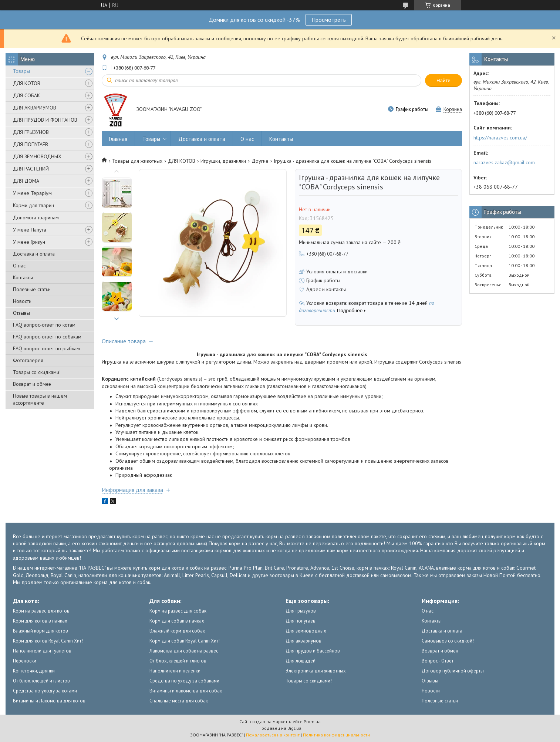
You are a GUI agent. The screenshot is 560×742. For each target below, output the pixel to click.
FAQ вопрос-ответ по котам (44, 325)
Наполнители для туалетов (42, 651)
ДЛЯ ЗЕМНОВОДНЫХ (37, 156)
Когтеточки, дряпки (34, 671)
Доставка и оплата (34, 254)
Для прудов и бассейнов (313, 651)
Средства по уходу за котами (45, 691)
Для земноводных (306, 631)
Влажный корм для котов (41, 631)
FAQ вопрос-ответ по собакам (47, 337)
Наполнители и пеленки (175, 671)
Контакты (23, 277)
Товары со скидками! (37, 372)
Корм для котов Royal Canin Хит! (48, 641)
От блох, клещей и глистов (41, 681)
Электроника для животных (316, 671)
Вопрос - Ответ (438, 661)
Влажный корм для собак (177, 631)
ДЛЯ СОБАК (26, 95)
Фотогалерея (28, 360)
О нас (19, 266)
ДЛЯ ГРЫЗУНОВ (31, 132)
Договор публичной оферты (453, 671)
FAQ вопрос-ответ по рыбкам (46, 348)
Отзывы (21, 313)
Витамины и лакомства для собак (186, 691)
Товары (21, 71)
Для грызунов (301, 611)
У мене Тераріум (32, 193)
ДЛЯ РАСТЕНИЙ (31, 169)
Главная (118, 139)
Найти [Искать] (443, 80)
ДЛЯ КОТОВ (27, 83)
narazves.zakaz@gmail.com (504, 162)
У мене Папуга (30, 230)
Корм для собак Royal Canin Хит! (185, 641)
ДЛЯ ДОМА (26, 181)
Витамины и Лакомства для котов (49, 701)
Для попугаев (301, 621)
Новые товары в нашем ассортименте (40, 399)
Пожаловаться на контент (273, 735)
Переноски (25, 661)
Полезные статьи (32, 289)
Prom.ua (312, 721)
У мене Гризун (29, 242)
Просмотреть (329, 20)
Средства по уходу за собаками (184, 681)
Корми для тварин (33, 205)
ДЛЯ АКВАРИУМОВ (35, 108)
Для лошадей (301, 661)
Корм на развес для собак (178, 611)
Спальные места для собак (179, 701)
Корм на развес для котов (41, 611)
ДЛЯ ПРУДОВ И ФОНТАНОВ (45, 120)
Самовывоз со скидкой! (448, 641)
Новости (22, 301)
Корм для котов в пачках (40, 621)
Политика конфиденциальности (336, 735)
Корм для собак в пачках (177, 621)
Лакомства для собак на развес (184, 651)
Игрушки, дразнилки (223, 161)
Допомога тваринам (36, 217)
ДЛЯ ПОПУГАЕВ (31, 144)
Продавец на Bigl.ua (280, 728)
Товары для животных (137, 161)
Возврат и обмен (32, 384)
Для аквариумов (303, 641)
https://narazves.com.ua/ (500, 138)
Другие (260, 161)
